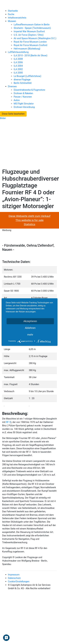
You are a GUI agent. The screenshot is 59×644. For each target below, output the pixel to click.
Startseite (13, 11)
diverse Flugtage (22, 80)
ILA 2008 (18, 59)
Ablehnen (30, 328)
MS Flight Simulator (24, 104)
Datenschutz (14, 578)
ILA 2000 (18, 73)
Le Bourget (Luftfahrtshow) (27, 76)
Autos (17, 100)
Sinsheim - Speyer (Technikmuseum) (32, 28)
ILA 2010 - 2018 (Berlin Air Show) (30, 55)
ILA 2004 (18, 66)
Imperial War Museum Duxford (29, 31)
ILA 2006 (18, 62)
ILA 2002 (18, 69)
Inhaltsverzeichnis (17, 18)
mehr (30, 335)
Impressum (14, 575)
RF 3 (8, 422)
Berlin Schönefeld (23, 83)
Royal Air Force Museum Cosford (30, 45)
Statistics (30, 224)
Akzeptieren (30, 321)
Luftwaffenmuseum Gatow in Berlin (32, 25)
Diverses (12, 86)
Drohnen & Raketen (23, 93)
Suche (11, 14)
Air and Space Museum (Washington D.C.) (35, 38)
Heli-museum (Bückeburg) (27, 49)
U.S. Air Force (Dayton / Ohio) (29, 35)
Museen (12, 21)
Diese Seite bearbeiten (13, 114)
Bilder (3, 118)
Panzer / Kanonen (23, 97)
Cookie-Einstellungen (19, 581)
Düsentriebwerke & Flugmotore (29, 90)
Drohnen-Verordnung (24, 107)
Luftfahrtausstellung (18, 52)
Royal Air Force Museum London (30, 42)
